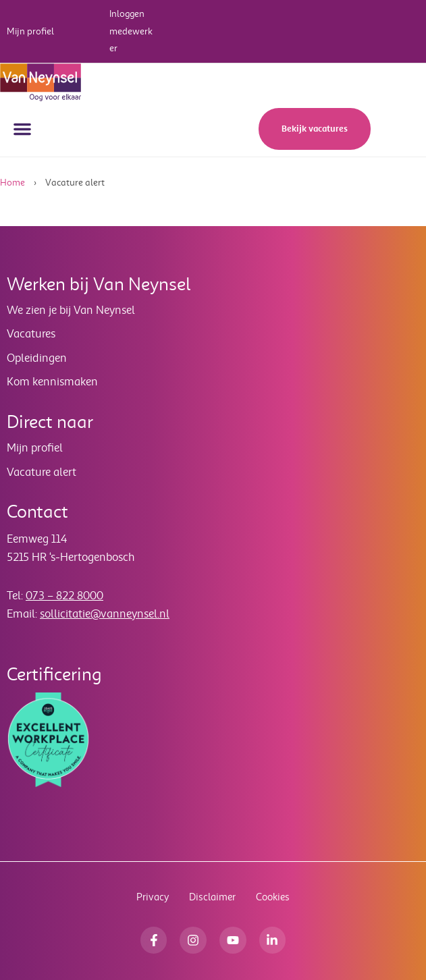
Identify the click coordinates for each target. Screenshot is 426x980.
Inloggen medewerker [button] (131, 31)
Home (12, 182)
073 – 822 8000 (64, 596)
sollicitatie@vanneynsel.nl (105, 614)
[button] (22, 129)
